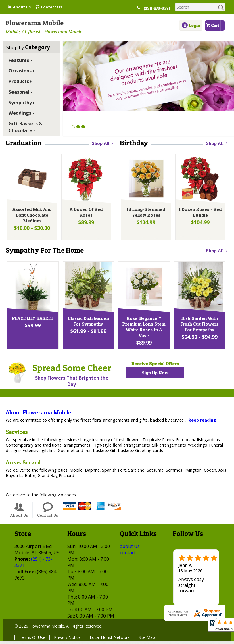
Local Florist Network (110, 640)
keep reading (202, 423)
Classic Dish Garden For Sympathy (88, 324)
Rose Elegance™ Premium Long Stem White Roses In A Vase (143, 329)
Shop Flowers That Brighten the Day (72, 384)
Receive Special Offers (155, 366)
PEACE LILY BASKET (32, 321)
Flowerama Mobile (35, 23)
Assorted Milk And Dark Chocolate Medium (31, 216)
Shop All (103, 143)
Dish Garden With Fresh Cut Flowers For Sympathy (199, 326)
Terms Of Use (32, 640)
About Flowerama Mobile (38, 415)
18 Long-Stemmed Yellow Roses (145, 213)
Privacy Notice (67, 640)
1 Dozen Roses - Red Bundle (200, 213)
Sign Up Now (155, 375)
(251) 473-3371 (159, 8)
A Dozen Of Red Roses (86, 213)
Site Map (147, 640)
